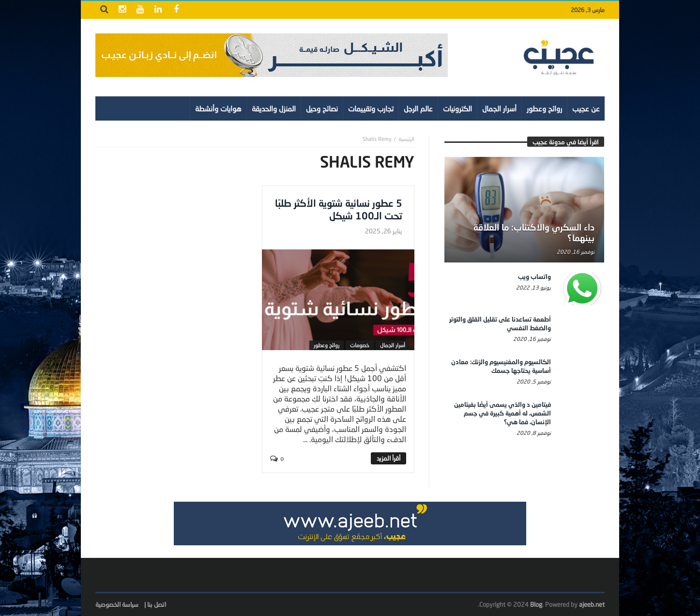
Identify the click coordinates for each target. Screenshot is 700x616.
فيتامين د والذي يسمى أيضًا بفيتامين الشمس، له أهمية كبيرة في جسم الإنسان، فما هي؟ (502, 413)
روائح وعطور (327, 345)
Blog (536, 604)
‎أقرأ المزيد (388, 458)
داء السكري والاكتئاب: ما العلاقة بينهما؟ (534, 232)
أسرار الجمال (393, 345)
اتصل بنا (157, 604)
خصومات (360, 345)
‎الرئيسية (406, 139)
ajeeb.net (592, 604)
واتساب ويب (534, 277)
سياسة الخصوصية (117, 604)
